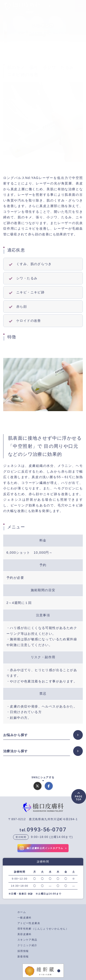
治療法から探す (16, 751)
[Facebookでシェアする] (49, 786)
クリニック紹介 (27, 945)
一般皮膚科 (25, 918)
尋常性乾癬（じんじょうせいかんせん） (43, 929)
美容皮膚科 (25, 934)
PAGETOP (79, 798)
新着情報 (23, 957)
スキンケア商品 (27, 940)
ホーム (22, 912)
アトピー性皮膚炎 (29, 923)
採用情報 (23, 951)
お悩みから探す (16, 735)
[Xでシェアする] (37, 786)
